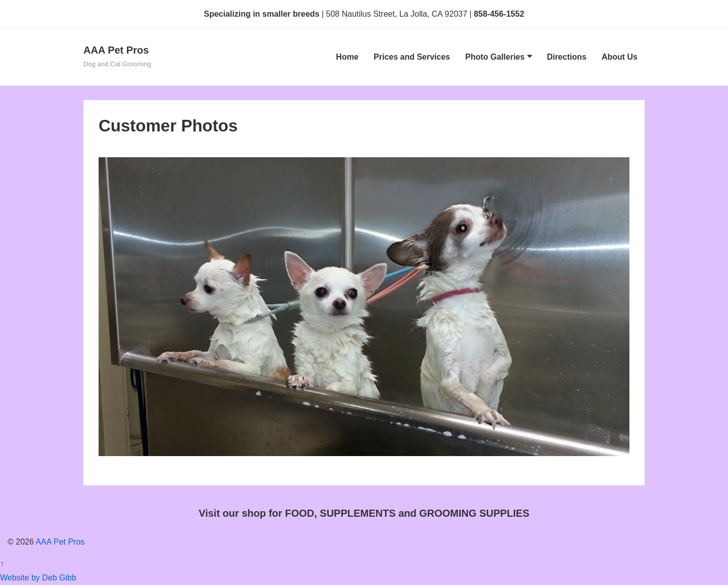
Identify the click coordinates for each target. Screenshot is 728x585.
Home (347, 57)
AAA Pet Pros (116, 50)
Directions (567, 57)
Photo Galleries (495, 57)
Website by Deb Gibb (38, 578)
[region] (364, 307)
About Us (620, 57)
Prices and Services (412, 57)
